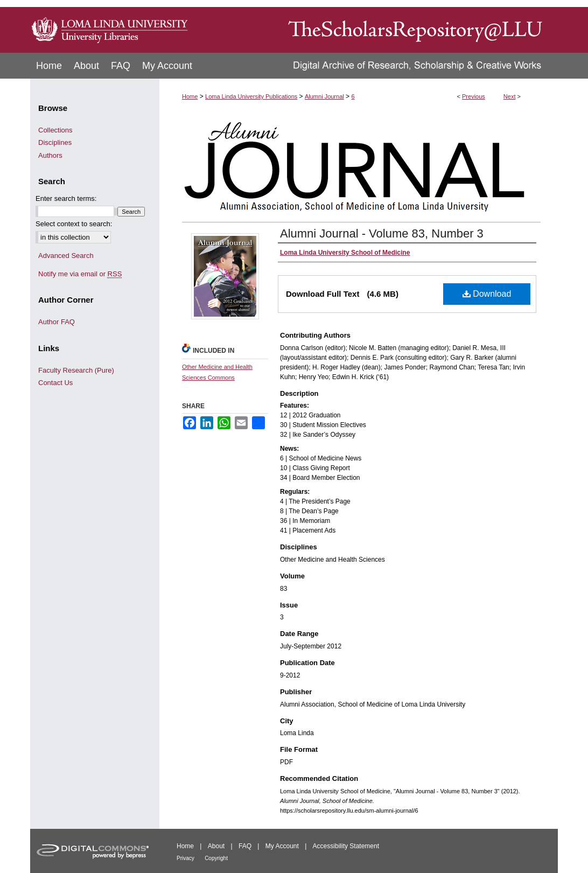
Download (487, 294)
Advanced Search (66, 256)
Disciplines (55, 142)
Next (510, 96)
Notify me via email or (80, 274)
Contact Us (55, 383)
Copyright (216, 858)
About (216, 846)
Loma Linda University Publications (251, 96)
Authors (50, 155)
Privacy (185, 858)
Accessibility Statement (346, 846)
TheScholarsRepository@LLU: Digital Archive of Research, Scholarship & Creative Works (375, 26)
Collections (55, 130)
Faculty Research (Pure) (76, 370)
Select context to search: (74, 224)
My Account (282, 846)
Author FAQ (57, 322)
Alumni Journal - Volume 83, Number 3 (382, 233)
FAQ (245, 846)
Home (190, 96)
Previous (474, 96)
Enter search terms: (66, 198)
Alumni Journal (324, 96)
